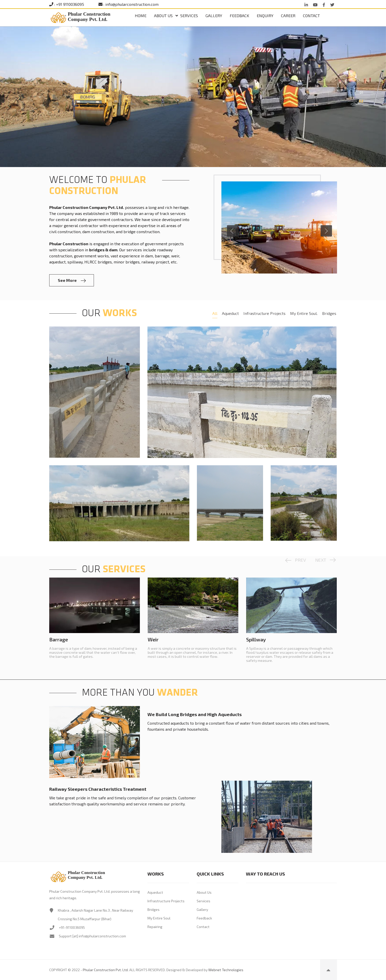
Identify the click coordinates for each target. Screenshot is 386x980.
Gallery (214, 16)
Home (141, 16)
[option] (193, 97)
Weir (153, 639)
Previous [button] (233, 231)
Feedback (239, 16)
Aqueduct (230, 313)
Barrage (59, 639)
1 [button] (363, 92)
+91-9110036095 (72, 927)
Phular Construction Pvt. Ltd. (106, 970)
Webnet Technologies (226, 970)
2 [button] (362, 101)
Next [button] (326, 231)
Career (288, 16)
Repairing (155, 927)
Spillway (256, 639)
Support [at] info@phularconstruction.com (92, 936)
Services (189, 16)
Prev (300, 560)
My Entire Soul (159, 918)
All (215, 313)
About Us (204, 892)
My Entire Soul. (304, 313)
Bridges (329, 313)
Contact (311, 16)
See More (72, 280)
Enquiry (265, 16)
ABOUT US (163, 16)
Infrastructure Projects (264, 313)
